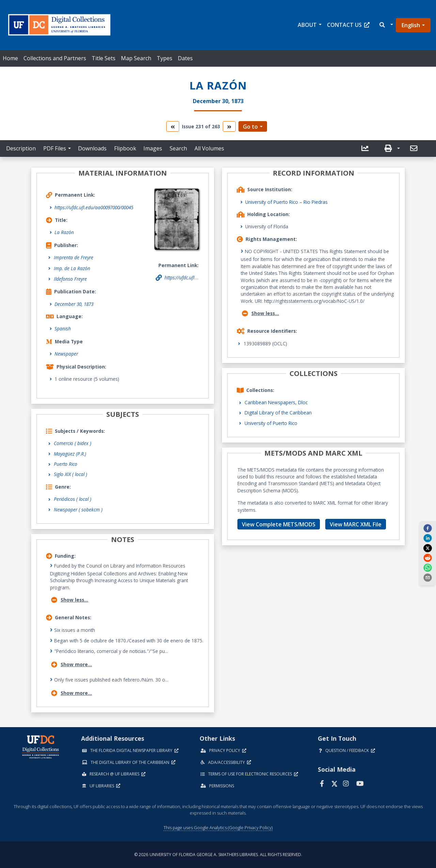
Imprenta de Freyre (74, 257)
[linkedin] (427, 538)
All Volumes (209, 148)
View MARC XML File (356, 524)
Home (10, 58)
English (411, 25)
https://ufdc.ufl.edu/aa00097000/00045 (94, 207)
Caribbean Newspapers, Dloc (276, 402)
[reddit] (427, 558)
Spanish (63, 329)
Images (153, 148)
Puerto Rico (66, 464)
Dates (185, 58)
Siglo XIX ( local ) (71, 474)
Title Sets (104, 58)
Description (21, 148)
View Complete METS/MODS (279, 524)
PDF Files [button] (55, 148)
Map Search (136, 58)
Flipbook (125, 148)
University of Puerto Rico (271, 423)
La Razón (64, 232)
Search (178, 148)
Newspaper (66, 354)
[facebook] (427, 528)
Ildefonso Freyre (70, 279)
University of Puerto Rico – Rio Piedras (286, 202)
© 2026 (218, 855)
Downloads (92, 148)
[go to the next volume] (229, 126)
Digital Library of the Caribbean (278, 413)
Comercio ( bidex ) (73, 443)
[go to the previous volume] (173, 126)
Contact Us (348, 25)
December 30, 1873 (74, 304)
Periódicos (73, 499)
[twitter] (427, 548)
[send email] (427, 577)
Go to (250, 127)
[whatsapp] (427, 568)
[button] (386, 25)
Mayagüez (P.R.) (70, 454)
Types (165, 58)
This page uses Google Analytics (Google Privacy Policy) (218, 828)
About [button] (307, 25)
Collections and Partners (55, 58)
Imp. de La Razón (72, 268)
